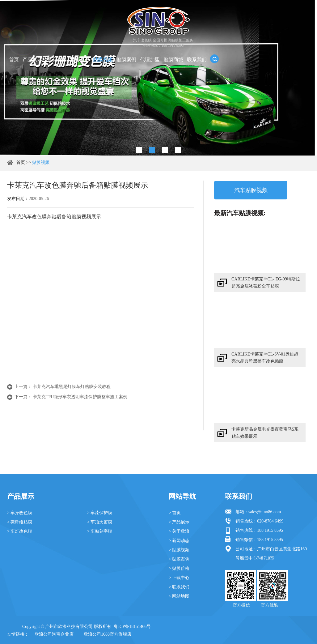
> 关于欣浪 (179, 531)
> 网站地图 (179, 596)
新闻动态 (79, 60)
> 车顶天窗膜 (100, 522)
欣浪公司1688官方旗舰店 (108, 634)
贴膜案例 (126, 60)
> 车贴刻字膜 (100, 531)
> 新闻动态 (179, 541)
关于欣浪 (56, 60)
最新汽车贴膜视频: (240, 213)
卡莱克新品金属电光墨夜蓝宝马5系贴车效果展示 (265, 433)
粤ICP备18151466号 (132, 627)
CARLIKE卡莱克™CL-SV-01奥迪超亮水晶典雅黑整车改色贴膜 (265, 358)
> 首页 (175, 513)
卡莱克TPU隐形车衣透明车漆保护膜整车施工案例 (80, 397)
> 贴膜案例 (179, 559)
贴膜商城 (173, 60)
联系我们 (197, 60)
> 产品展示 (179, 522)
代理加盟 (150, 60)
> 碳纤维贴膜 (20, 522)
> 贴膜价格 (179, 568)
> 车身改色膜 (20, 513)
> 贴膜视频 (179, 550)
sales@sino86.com (265, 512)
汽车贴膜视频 (251, 190)
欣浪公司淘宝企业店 (54, 634)
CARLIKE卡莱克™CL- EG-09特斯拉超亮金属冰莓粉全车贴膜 (266, 283)
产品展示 (32, 60)
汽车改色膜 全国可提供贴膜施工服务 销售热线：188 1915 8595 (163, 43)
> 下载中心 (179, 578)
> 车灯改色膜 (20, 531)
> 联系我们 (179, 587)
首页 (14, 60)
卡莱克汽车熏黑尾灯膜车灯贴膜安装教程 (72, 387)
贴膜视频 (103, 60)
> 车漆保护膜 (100, 513)
